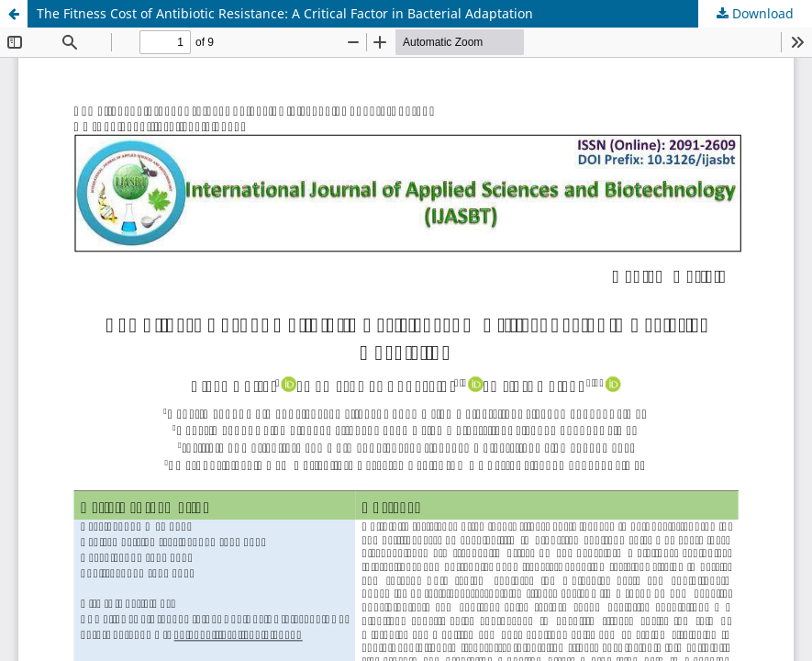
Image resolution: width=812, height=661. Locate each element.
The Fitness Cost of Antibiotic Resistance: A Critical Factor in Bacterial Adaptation (285, 13)
